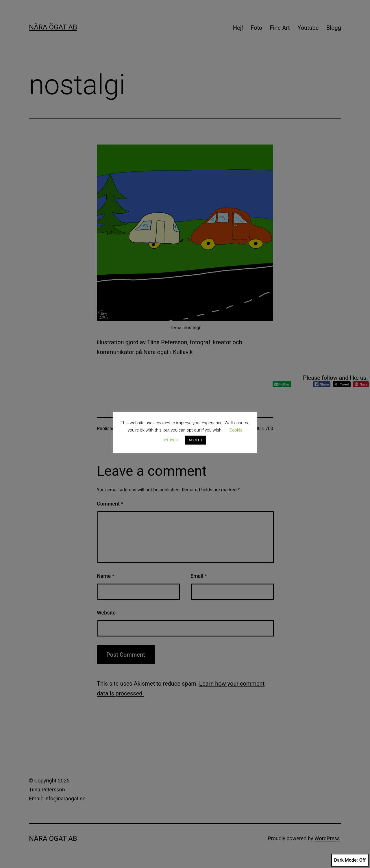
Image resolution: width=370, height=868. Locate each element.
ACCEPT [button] (196, 440)
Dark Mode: (350, 860)
